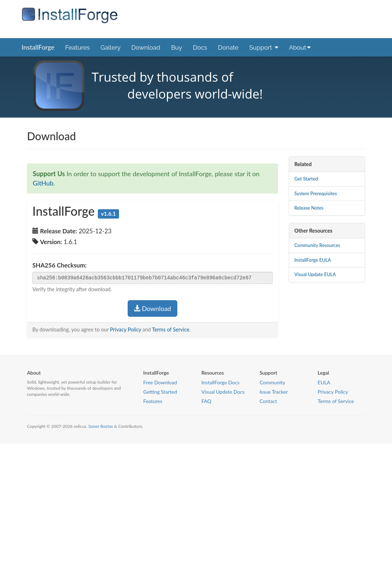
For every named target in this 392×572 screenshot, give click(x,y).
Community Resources (317, 245)
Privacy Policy (126, 330)
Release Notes (309, 208)
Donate (228, 47)
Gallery (110, 47)
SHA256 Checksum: (60, 265)
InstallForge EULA (313, 260)
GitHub (43, 183)
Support (264, 47)
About (300, 47)
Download (146, 47)
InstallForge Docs (220, 382)
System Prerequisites (316, 193)
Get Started (306, 179)
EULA (324, 382)
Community (272, 382)
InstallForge (38, 47)
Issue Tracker (274, 392)
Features (77, 47)
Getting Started (160, 392)
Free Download (160, 382)
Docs (200, 47)
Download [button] (152, 308)
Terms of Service (171, 330)
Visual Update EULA (315, 274)
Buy (177, 47)
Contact (268, 401)
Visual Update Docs (223, 392)
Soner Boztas (101, 426)
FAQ (206, 401)
